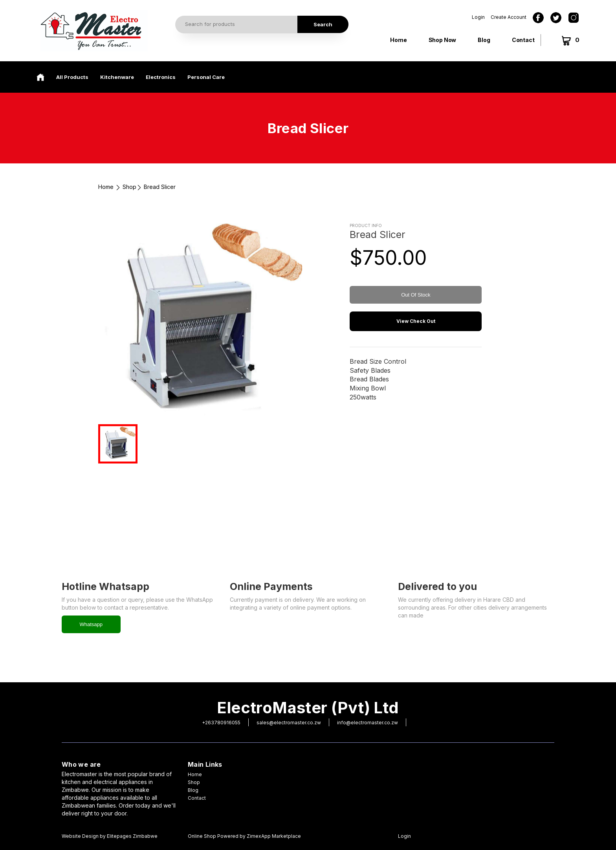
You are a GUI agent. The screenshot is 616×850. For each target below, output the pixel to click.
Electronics (161, 77)
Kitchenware (117, 77)
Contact (523, 40)
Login (478, 17)
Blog (484, 40)
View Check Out (416, 321)
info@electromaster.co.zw (368, 723)
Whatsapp (91, 624)
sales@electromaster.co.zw (289, 723)
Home (398, 40)
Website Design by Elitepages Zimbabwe (110, 836)
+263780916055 (221, 723)
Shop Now (443, 40)
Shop (129, 187)
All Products (72, 77)
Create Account (509, 17)
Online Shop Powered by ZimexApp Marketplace (244, 836)
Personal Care (206, 77)
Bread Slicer (160, 187)
